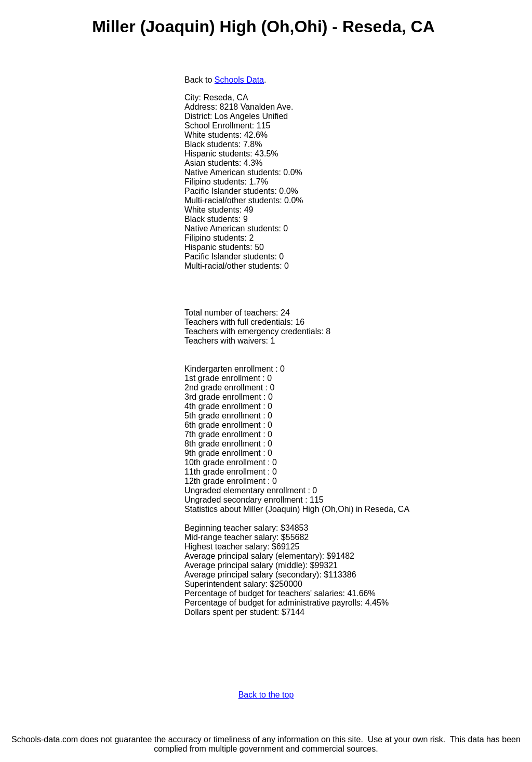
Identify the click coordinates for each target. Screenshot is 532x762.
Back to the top (266, 695)
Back (194, 80)
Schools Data (239, 80)
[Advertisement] (95, 149)
